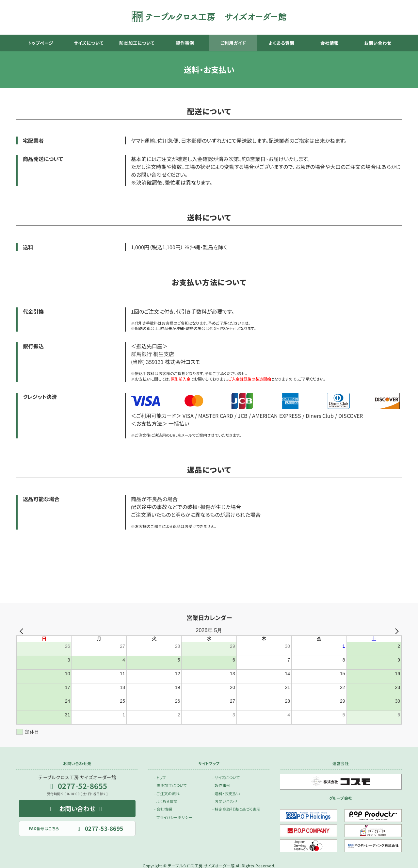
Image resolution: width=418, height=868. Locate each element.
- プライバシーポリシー (173, 817)
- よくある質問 (166, 801)
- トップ (160, 777)
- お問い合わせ (225, 801)
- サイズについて (226, 777)
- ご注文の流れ (167, 793)
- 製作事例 (221, 785)
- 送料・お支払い (226, 793)
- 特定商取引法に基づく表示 (236, 809)
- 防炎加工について (170, 785)
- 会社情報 (163, 809)
